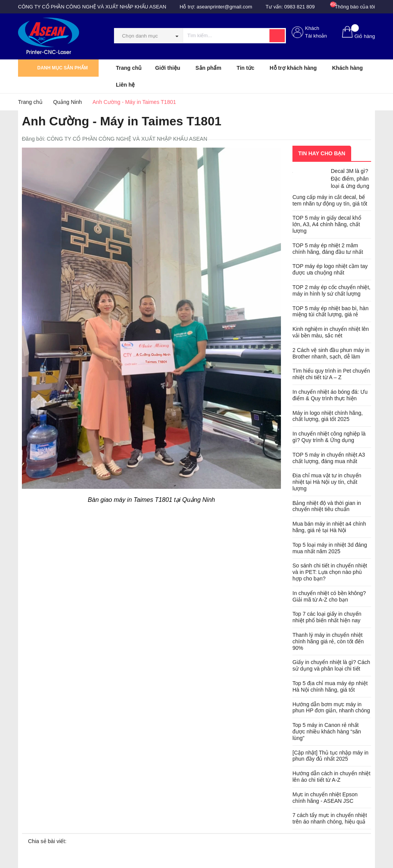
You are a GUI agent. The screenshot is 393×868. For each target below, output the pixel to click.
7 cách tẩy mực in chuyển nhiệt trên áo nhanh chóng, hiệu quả (330, 818)
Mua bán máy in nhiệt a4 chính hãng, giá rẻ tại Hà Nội (329, 527)
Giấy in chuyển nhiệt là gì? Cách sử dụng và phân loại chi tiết (331, 665)
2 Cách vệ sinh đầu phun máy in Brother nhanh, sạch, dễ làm (331, 353)
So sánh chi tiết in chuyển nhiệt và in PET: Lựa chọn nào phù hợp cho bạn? (330, 572)
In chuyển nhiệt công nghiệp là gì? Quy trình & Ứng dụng (329, 437)
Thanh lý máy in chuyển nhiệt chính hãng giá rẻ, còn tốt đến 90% (328, 641)
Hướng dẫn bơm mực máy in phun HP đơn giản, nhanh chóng (331, 708)
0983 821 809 (300, 7)
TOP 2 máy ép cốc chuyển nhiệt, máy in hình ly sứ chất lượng (331, 290)
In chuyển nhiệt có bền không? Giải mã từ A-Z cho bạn (329, 596)
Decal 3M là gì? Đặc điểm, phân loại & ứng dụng (350, 178)
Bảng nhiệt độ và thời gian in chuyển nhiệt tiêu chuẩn (327, 506)
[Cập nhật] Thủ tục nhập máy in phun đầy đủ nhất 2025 (330, 756)
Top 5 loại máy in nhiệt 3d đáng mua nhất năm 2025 (330, 548)
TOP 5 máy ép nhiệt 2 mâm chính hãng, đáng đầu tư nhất (328, 249)
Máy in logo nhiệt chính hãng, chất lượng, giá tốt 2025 (328, 416)
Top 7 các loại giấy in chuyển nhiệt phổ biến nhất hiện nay (327, 617)
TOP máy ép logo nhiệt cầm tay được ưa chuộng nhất (330, 269)
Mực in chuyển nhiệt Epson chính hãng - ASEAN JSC (325, 798)
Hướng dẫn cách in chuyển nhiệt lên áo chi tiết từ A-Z (331, 777)
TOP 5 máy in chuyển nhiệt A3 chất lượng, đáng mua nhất (329, 458)
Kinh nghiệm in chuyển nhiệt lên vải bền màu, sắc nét (331, 332)
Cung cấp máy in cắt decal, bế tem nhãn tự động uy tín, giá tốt (330, 200)
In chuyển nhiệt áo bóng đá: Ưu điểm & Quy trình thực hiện (330, 395)
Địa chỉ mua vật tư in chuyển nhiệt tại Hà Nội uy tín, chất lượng (327, 482)
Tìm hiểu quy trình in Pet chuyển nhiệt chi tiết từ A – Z (331, 374)
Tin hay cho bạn (322, 153)
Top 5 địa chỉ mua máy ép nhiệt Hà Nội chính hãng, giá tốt (330, 686)
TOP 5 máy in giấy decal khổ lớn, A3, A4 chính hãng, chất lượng (327, 224)
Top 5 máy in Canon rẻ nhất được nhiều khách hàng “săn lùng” (327, 732)
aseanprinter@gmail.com (224, 7)
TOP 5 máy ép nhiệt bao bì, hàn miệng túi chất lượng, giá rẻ (330, 312)
